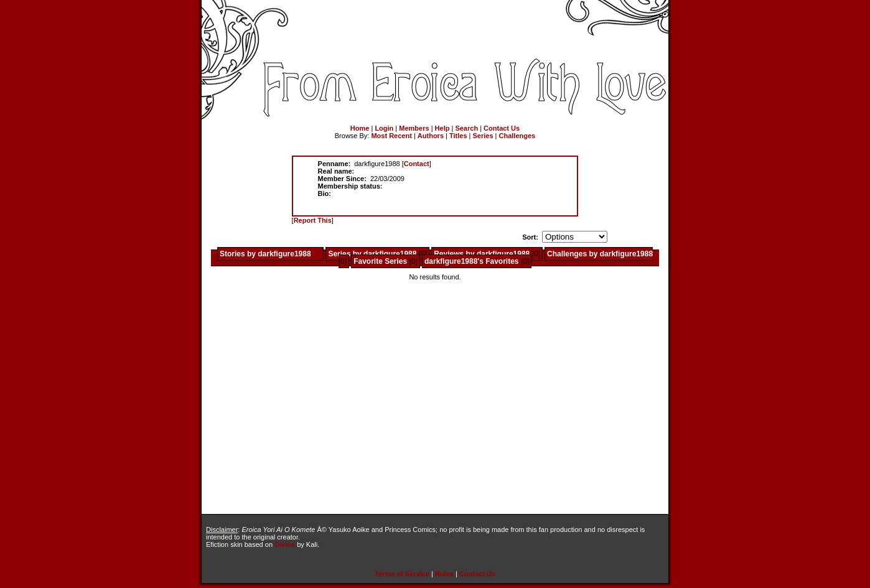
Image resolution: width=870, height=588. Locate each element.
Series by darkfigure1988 (372, 254)
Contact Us (502, 128)
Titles (458, 136)
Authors (431, 136)
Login (384, 128)
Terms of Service (402, 574)
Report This (313, 220)
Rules (444, 574)
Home (360, 128)
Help (442, 128)
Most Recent (391, 136)
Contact (417, 164)
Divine (285, 544)
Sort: (530, 237)
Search (466, 128)
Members (414, 128)
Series (483, 136)
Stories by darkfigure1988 (265, 254)
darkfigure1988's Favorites (472, 261)
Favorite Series (380, 261)
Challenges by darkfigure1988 (600, 254)
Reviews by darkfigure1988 (482, 254)
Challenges (517, 136)
